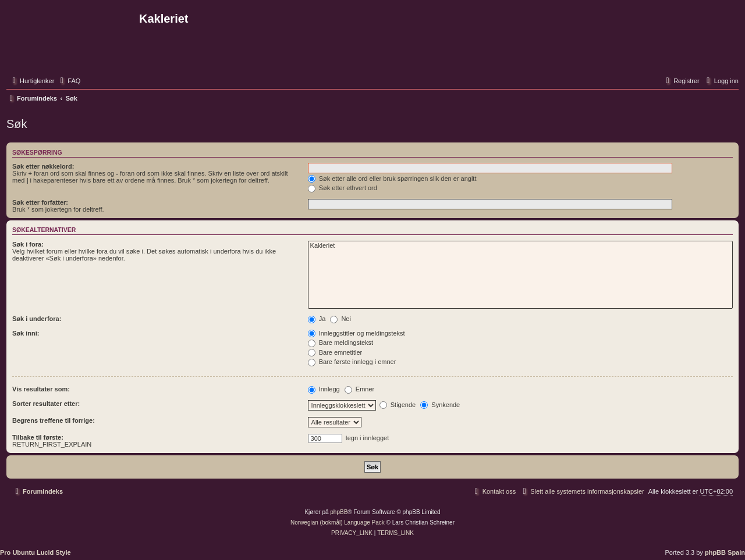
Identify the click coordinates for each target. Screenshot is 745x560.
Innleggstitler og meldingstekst (356, 333)
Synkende (440, 405)
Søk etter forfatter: (40, 202)
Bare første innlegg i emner (352, 362)
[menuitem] (69, 81)
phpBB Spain (725, 552)
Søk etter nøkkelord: (43, 166)
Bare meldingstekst (341, 343)
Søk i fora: (28, 244)
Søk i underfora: (37, 319)
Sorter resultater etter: (46, 404)
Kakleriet (520, 246)
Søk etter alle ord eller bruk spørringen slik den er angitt (392, 179)
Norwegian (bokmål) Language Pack (338, 522)
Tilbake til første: (38, 437)
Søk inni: (26, 333)
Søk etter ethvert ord (343, 188)
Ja (317, 319)
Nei (340, 319)
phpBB (339, 512)
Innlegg (324, 389)
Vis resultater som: (41, 389)
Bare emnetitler (335, 352)
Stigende (398, 405)
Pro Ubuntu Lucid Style (36, 552)
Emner (359, 389)
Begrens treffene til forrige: (54, 420)
